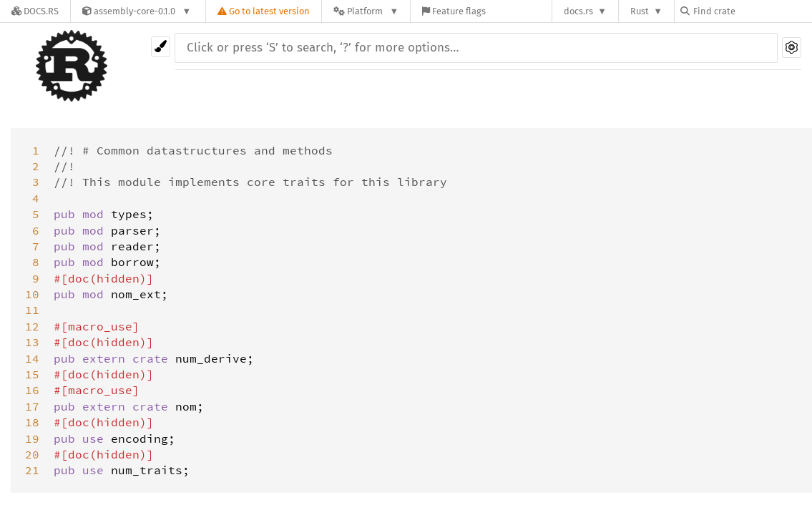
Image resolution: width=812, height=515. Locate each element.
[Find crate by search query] (752, 11)
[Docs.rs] (35, 11)
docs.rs (578, 11)
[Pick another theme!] (161, 47)
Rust (640, 11)
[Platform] (366, 11)
